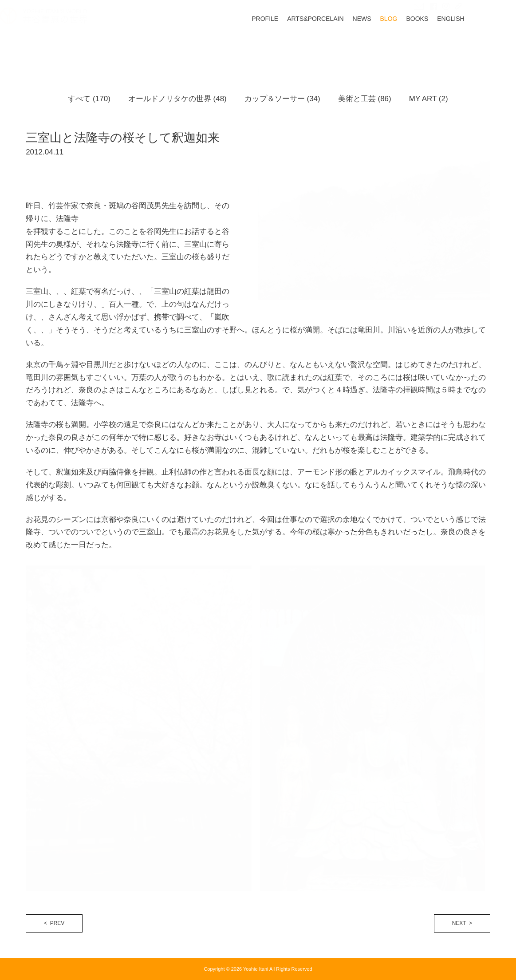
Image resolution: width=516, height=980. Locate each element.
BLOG (415, 45)
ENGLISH (476, 45)
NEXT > (462, 923)
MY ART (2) (429, 99)
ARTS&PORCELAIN (341, 45)
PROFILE (291, 45)
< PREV (54, 923)
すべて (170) (89, 99)
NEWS (388, 45)
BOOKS (443, 45)
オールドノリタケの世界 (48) (177, 99)
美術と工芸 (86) (365, 99)
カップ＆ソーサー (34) (282, 99)
